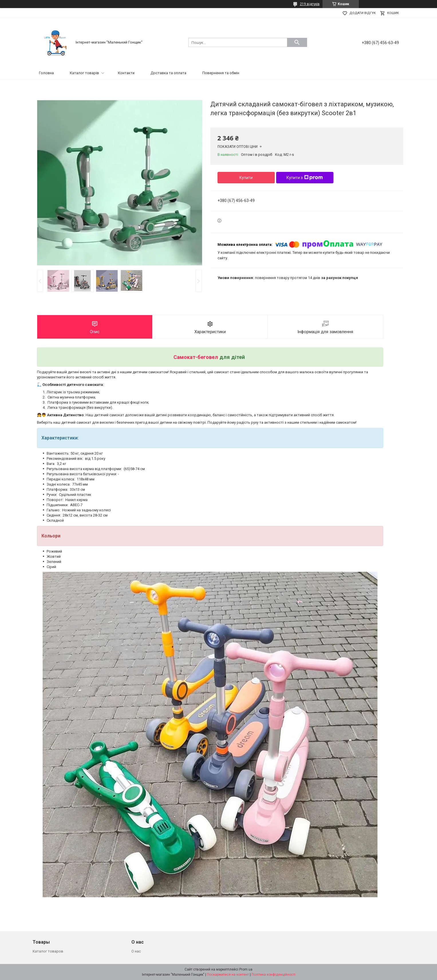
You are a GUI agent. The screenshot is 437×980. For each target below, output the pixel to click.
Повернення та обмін (221, 73)
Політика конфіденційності (273, 975)
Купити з (305, 178)
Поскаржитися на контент (228, 975)
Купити (246, 178)
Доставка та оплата (168, 73)
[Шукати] (297, 42)
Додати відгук (363, 13)
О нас (136, 951)
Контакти (126, 73)
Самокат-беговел (196, 357)
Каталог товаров (48, 951)
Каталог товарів (84, 73)
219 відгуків (310, 4)
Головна (46, 73)
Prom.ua (246, 969)
